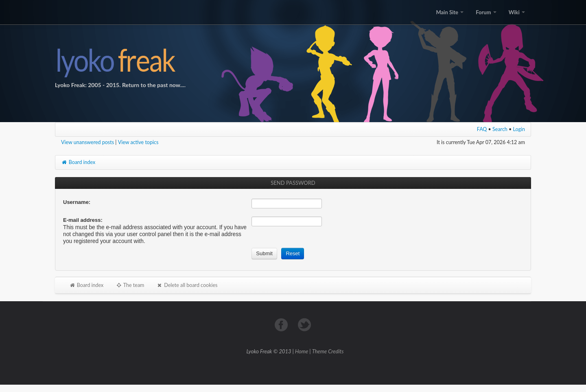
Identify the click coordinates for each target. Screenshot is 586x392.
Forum (486, 12)
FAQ (482, 129)
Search (500, 129)
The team (130, 285)
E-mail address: (83, 220)
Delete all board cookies (187, 285)
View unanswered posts (87, 142)
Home (302, 351)
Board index (78, 162)
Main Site (450, 12)
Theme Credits (328, 351)
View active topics (138, 142)
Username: (77, 202)
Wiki (517, 12)
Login (519, 129)
